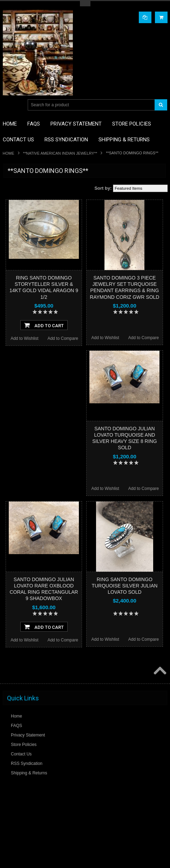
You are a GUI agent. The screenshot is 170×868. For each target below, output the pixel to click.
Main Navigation (9, 105)
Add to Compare (63, 338)
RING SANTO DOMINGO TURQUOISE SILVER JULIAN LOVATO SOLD (124, 586)
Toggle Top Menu (85, 4)
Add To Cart (44, 325)
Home (9, 153)
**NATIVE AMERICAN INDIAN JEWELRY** (60, 153)
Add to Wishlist (24, 338)
